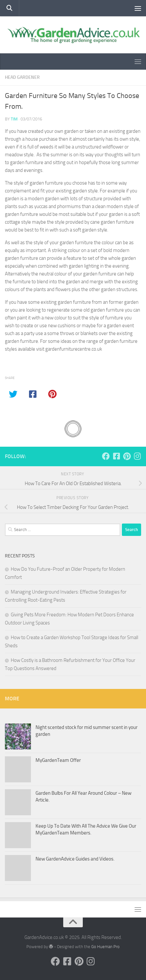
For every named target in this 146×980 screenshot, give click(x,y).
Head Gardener (22, 77)
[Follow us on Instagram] (137, 456)
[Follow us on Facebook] (106, 456)
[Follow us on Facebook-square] (116, 456)
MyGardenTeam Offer (58, 760)
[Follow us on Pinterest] (127, 456)
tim (14, 119)
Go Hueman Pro (105, 947)
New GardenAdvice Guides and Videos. (75, 859)
